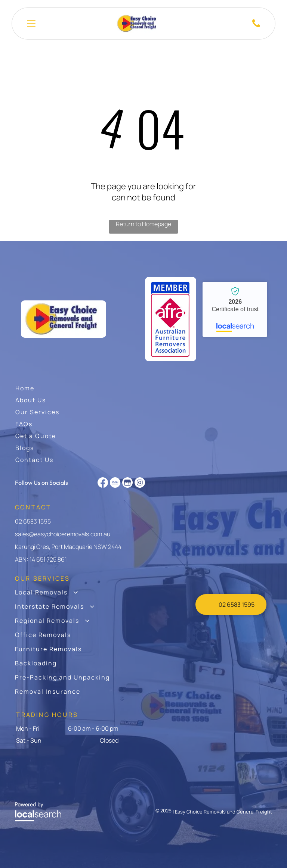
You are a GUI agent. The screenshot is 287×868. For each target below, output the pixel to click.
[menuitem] (25, 388)
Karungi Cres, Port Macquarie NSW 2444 (68, 547)
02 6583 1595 (33, 521)
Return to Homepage (143, 224)
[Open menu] (31, 24)
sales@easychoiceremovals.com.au (63, 534)
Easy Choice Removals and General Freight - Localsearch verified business (235, 309)
